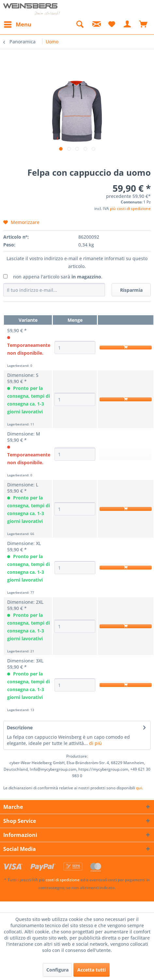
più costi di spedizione (130, 208)
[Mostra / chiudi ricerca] (80, 24)
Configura (57, 970)
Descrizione (20, 728)
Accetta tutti (92, 970)
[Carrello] (144, 24)
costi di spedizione (63, 880)
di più (95, 743)
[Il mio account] (128, 24)
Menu (18, 24)
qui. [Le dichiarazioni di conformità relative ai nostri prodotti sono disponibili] (139, 788)
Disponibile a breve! (126, 454)
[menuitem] (17, 24)
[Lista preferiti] (112, 24)
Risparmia (131, 290)
